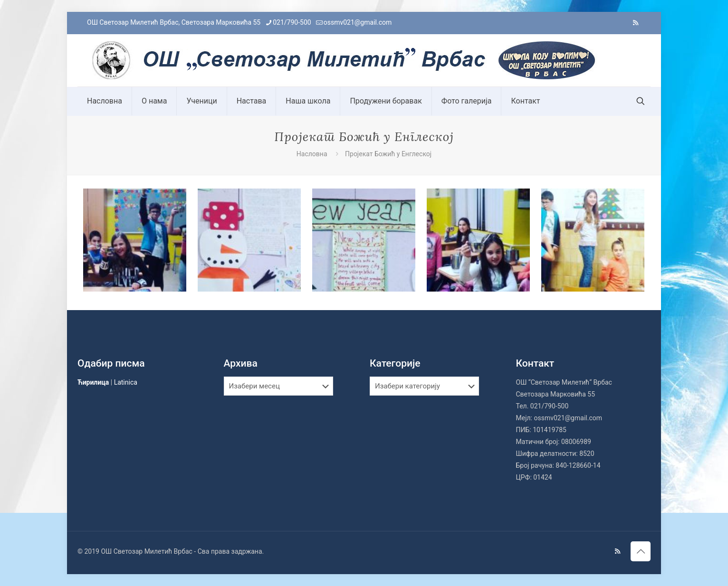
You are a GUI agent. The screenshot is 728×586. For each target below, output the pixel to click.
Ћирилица (93, 382)
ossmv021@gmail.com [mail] (358, 22)
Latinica (126, 382)
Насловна (312, 154)
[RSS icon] (636, 23)
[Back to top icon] (641, 551)
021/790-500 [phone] (292, 22)
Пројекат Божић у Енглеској (388, 154)
